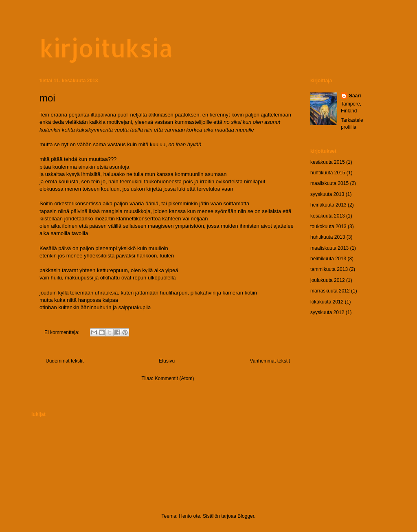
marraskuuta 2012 (330, 291)
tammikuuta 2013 (329, 269)
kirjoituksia (106, 48)
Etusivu (167, 361)
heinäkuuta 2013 (328, 205)
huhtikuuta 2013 (328, 237)
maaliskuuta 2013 (329, 248)
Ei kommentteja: (63, 332)
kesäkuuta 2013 (328, 216)
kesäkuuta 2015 (328, 162)
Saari (355, 96)
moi (47, 98)
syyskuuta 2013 (327, 194)
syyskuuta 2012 (327, 312)
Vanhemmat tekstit (270, 361)
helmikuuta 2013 (328, 259)
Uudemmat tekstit (65, 361)
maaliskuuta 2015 (329, 183)
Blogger (246, 516)
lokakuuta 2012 (327, 302)
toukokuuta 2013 (328, 226)
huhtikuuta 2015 (328, 173)
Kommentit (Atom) (174, 378)
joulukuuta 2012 (328, 280)
